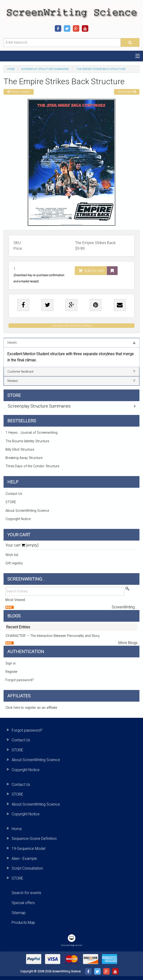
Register (12, 672)
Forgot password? (20, 680)
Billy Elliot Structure (20, 450)
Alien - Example (24, 859)
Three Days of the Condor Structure (32, 466)
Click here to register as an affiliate (31, 708)
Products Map (23, 923)
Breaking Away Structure (24, 458)
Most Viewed (15, 600)
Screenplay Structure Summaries (45, 69)
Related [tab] (71, 381)
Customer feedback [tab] (71, 372)
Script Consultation (27, 868)
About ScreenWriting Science (27, 511)
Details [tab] (71, 342)
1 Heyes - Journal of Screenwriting (31, 433)
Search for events (26, 893)
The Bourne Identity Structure (27, 441)
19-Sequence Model (28, 849)
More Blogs (128, 643)
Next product (127, 92)
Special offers (23, 903)
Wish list (12, 555)
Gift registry (14, 563)
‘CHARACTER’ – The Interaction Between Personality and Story (53, 636)
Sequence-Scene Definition (34, 839)
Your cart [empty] (22, 545)
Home (11, 69)
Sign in (11, 663)
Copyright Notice (18, 519)
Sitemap (19, 913)
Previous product (19, 92)
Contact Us (14, 494)
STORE (11, 502)
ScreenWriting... (125, 607)
